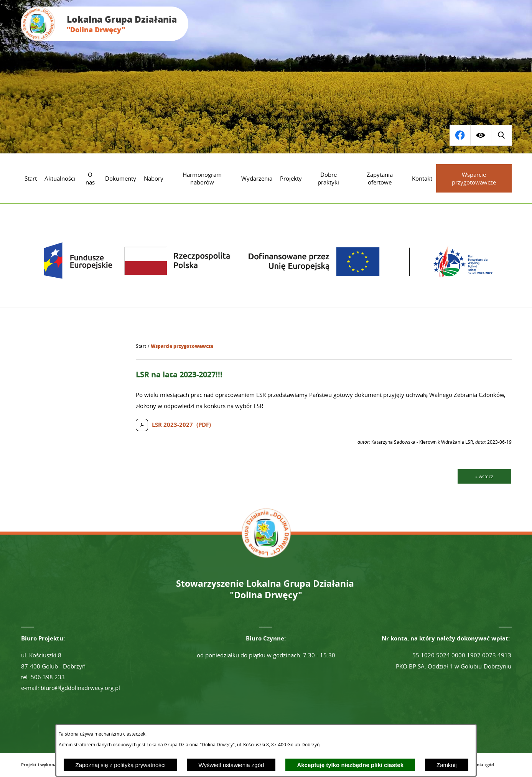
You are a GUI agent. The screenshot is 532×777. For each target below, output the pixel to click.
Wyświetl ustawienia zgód (231, 765)
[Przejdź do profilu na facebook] (501, 135)
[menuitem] (31, 178)
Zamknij (447, 765)
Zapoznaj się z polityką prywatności (120, 765)
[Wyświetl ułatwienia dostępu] (481, 135)
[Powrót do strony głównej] (141, 346)
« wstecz (484, 476)
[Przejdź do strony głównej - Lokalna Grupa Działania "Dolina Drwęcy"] (105, 24)
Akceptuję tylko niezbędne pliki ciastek (350, 765)
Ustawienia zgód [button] (477, 765)
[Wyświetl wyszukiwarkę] (460, 135)
